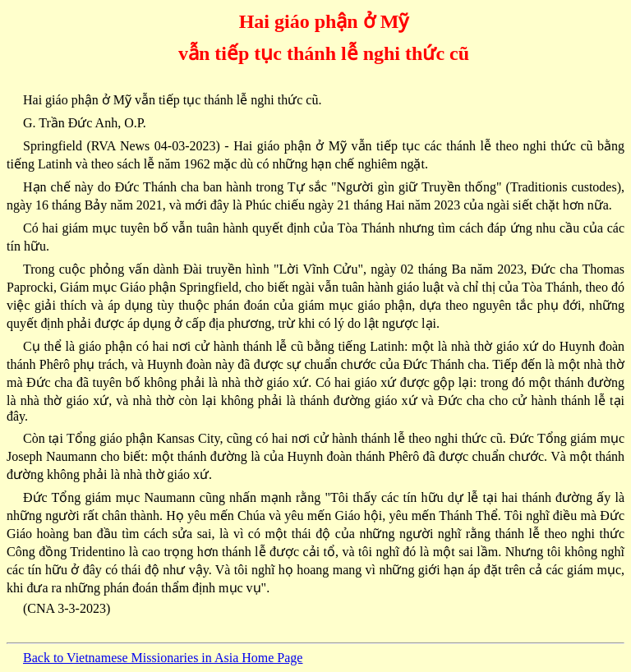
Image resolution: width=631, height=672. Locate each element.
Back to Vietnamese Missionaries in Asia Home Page (163, 658)
